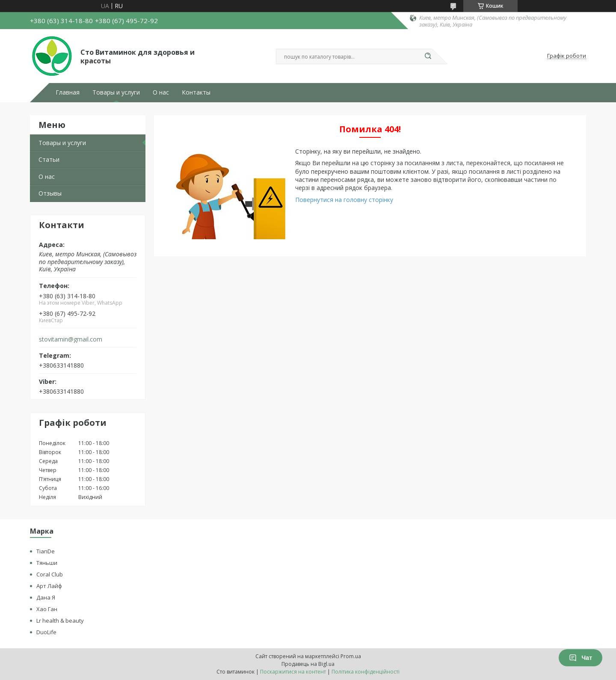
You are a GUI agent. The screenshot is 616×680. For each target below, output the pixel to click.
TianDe (46, 551)
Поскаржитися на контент (293, 672)
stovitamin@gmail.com (71, 339)
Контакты (196, 92)
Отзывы (50, 193)
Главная (68, 92)
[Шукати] (428, 56)
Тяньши (47, 563)
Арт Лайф (49, 586)
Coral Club (50, 574)
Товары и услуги (116, 92)
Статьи (49, 159)
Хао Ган (47, 609)
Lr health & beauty (60, 621)
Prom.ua (351, 656)
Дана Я (46, 597)
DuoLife (46, 632)
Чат (580, 658)
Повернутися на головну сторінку (344, 200)
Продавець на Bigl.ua (308, 664)
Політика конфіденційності (366, 672)
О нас (161, 92)
